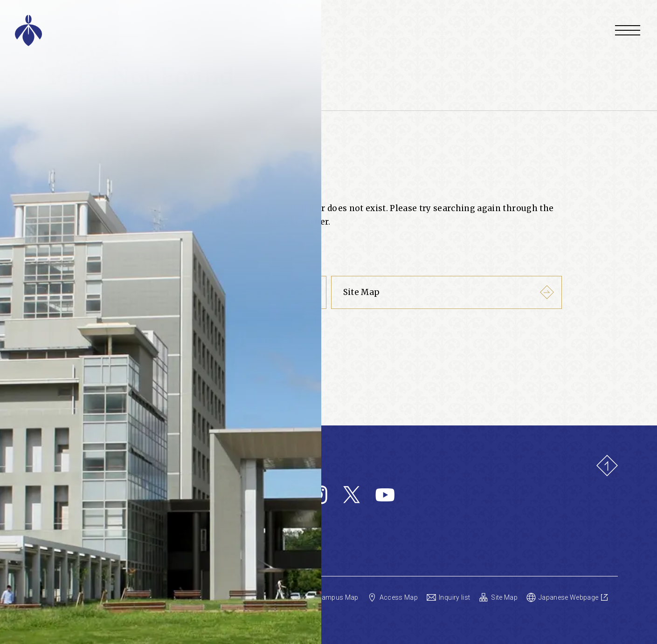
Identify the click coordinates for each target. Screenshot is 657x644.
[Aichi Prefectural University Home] (150, 31)
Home (58, 124)
